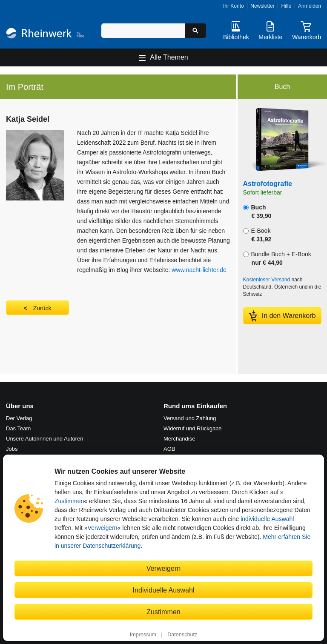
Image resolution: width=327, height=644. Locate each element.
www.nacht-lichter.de (199, 270)
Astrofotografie (268, 184)
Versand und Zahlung (190, 418)
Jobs (12, 449)
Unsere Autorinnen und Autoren (44, 439)
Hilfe (286, 6)
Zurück (42, 308)
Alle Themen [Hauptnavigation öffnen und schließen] (169, 57)
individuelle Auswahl (267, 519)
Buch (257, 212)
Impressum (143, 635)
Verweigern (103, 528)
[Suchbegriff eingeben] (143, 31)
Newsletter (262, 6)
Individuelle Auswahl (164, 590)
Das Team (18, 428)
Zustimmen (69, 501)
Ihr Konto (234, 6)
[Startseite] (45, 34)
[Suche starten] (195, 31)
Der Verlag (19, 418)
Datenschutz (182, 635)
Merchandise (179, 439)
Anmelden (310, 6)
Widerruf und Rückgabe (193, 428)
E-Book (257, 235)
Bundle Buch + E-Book (277, 258)
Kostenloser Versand (267, 280)
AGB (169, 449)
